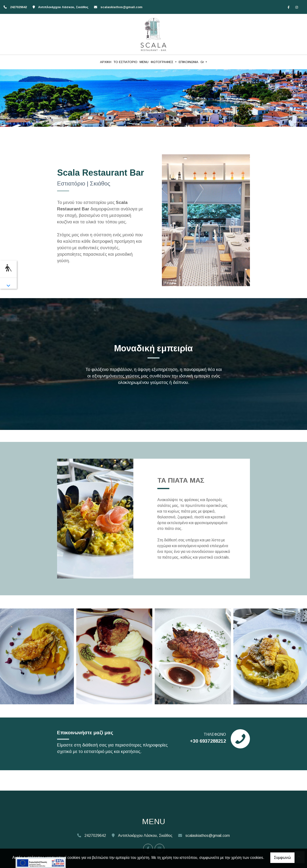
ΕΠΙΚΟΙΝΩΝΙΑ (189, 62)
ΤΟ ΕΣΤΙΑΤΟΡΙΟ (125, 62)
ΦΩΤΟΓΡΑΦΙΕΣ (162, 62)
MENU (144, 62)
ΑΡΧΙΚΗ (106, 62)
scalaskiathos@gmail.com (121, 7)
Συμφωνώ (282, 858)
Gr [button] (203, 62)
